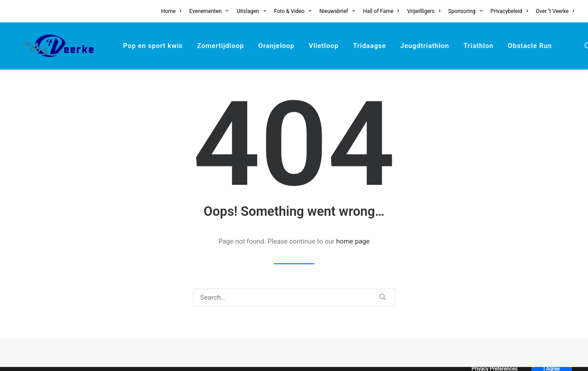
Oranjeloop (262, 46)
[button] (574, 46)
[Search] (294, 297)
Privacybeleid (509, 11)
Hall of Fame (381, 11)
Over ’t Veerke (555, 11)
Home (171, 11)
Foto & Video (293, 11)
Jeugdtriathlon (410, 46)
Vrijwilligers (424, 11)
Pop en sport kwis (139, 46)
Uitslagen (251, 11)
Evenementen (209, 11)
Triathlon (464, 46)
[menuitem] (173, 11)
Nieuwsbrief (337, 11)
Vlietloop (309, 46)
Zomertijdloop (206, 46)
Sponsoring (465, 11)
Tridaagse (355, 46)
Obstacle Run (515, 46)
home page (353, 241)
